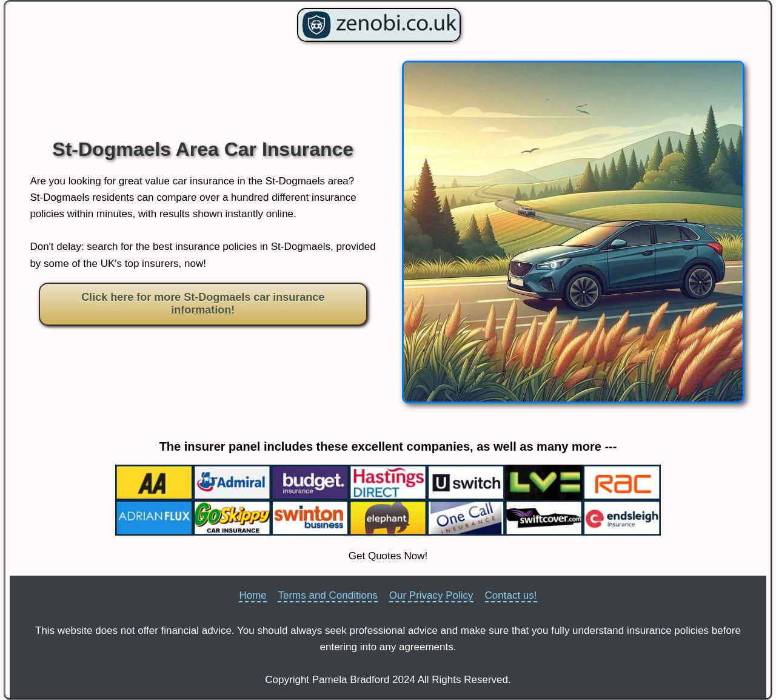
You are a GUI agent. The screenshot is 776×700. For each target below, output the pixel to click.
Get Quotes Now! (388, 556)
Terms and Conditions (327, 595)
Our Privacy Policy (431, 595)
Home (253, 595)
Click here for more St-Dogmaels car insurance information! (203, 304)
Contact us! (511, 595)
